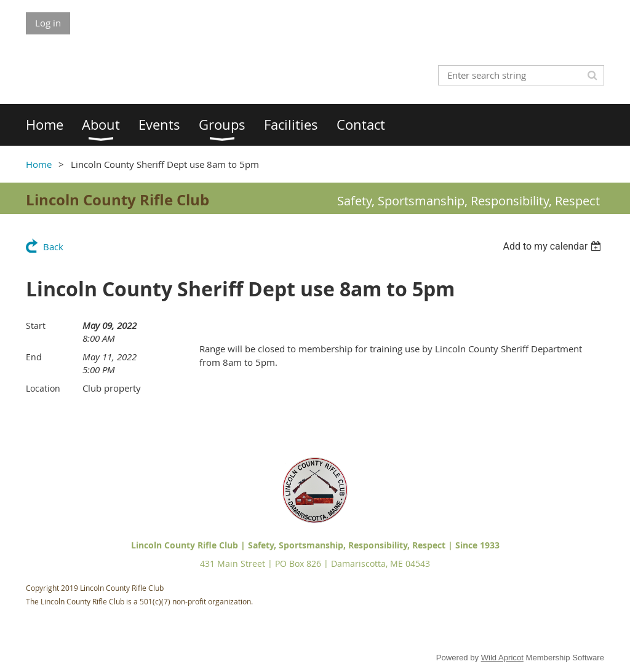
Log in (48, 23)
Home (39, 164)
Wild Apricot (502, 658)
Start (36, 326)
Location (43, 388)
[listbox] (553, 246)
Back (53, 247)
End (34, 357)
